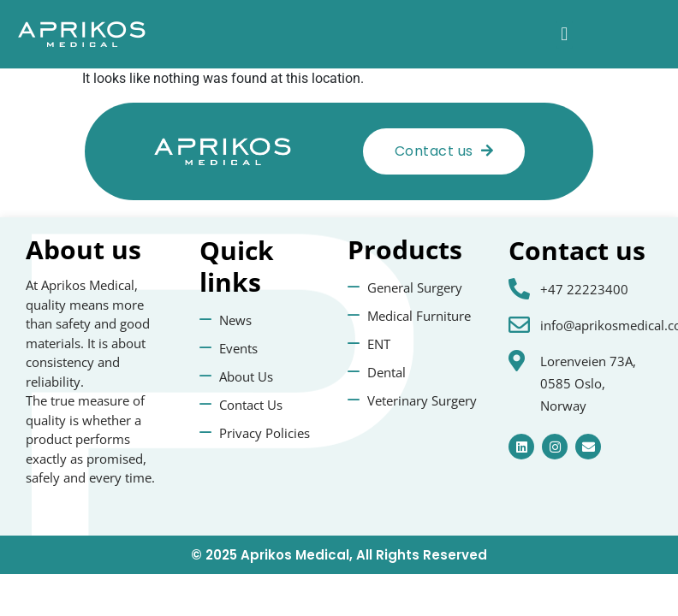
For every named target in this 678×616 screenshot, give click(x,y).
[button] (565, 35)
